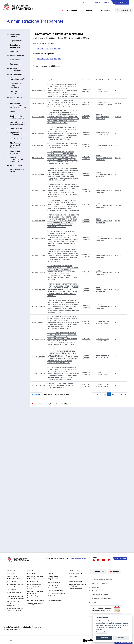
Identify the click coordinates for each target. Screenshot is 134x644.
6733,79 (118, 163)
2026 (40, 52)
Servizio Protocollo (54, 583)
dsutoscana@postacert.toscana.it (78, 559)
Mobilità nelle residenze (35, 579)
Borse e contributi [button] (69, 13)
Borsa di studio (11, 573)
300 (116, 179)
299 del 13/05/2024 (39, 364)
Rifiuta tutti (121, 638)
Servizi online (119, 2)
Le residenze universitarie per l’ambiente (35, 593)
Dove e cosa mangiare (76, 581)
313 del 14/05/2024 (39, 138)
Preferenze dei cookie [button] (123, 642)
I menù (71, 579)
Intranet (116, 571)
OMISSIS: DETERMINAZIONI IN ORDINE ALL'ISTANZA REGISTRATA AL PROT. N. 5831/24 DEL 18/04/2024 (61, 393)
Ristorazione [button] (103, 13)
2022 (58, 52)
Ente (80, 2)
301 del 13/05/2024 (39, 329)
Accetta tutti (104, 638)
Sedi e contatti (91, 2)
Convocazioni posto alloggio (34, 588)
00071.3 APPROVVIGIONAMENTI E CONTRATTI (104, 163)
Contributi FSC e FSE (13, 579)
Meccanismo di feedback (100, 594)
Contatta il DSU (98, 571)
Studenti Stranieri (12, 576)
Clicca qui (36, 411)
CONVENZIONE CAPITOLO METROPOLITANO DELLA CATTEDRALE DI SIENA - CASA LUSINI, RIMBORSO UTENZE (63, 151)
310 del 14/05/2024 (39, 179)
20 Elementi (38, 401)
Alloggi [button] (87, 13)
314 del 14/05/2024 (39, 122)
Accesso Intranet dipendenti (101, 598)
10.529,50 (118, 280)
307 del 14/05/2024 (39, 228)
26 (104, 402)
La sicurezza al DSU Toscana (54, 595)
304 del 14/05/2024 (39, 280)
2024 (49, 52)
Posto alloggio (32, 573)
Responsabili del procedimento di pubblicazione (53, 578)
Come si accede (74, 576)
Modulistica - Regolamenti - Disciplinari (36, 598)
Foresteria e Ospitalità (34, 584)
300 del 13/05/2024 (39, 347)
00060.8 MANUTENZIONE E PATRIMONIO (102, 122)
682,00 (117, 297)
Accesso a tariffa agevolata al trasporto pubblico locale (14, 599)
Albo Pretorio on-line (98, 583)
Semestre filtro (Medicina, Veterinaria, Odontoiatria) (15, 612)
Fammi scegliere (101, 632)
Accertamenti (11, 587)
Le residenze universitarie (35, 576)
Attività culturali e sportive (15, 584)
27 (109, 402)
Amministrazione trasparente (101, 579)
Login (93, 602)
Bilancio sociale (53, 588)
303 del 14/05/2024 (39, 297)
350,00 (117, 228)
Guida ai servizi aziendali (56, 603)
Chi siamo (51, 573)
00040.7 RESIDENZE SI (104, 151)
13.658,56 (118, 245)
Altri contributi (11, 581)
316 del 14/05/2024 (39, 94)
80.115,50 (118, 109)
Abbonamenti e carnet (76, 589)
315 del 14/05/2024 (39, 109)
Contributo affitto (33, 581)
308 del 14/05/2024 (39, 212)
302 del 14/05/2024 (39, 313)
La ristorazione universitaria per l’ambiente (77, 585)
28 (113, 402)
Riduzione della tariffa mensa (14, 605)
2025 (44, 52)
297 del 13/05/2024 (39, 393)
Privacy (103, 2)
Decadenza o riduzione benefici (14, 594)
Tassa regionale (12, 590)
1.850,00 (118, 212)
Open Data (94, 590)
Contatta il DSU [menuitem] (123, 12)
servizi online (120, 558)
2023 (53, 52)
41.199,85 (118, 122)
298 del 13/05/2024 (39, 380)
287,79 (117, 151)
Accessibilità (95, 587)
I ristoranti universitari (75, 573)
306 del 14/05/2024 (39, 245)
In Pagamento (11, 609)
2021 (62, 52)
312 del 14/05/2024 (39, 151)
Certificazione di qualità (56, 591)
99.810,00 (118, 195)
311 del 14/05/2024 (39, 163)
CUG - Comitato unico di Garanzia (55, 599)
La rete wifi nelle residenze (36, 601)
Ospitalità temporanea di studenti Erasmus (35, 605)
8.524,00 (118, 262)
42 (122, 402)
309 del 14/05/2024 (39, 195)
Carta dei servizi (53, 585)
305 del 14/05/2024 (39, 262)
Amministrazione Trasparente (37, 24)
